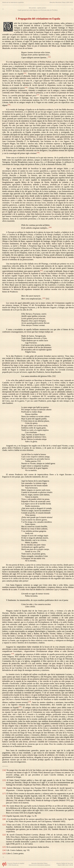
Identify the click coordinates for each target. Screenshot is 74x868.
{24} (30, 702)
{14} (26, 87)
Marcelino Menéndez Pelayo (39, 863)
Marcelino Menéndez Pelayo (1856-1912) (61, 2)
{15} (25, 73)
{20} (50, 227)
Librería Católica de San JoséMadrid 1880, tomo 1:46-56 (65, 864)
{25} (20, 707)
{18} (9, 105)
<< (3, 9)
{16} (49, 57)
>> (72, 9)
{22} (44, 298)
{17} (38, 95)
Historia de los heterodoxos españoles (13, 2)
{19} (38, 153)
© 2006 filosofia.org (13, 865)
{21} (41, 271)
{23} (13, 654)
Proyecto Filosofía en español (16, 863)
